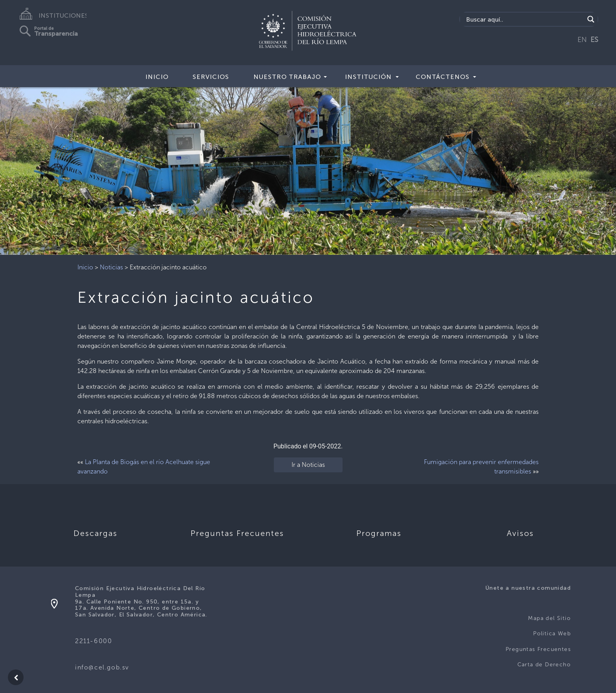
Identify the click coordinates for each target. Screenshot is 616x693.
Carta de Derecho (544, 665)
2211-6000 (93, 641)
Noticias (111, 267)
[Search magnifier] (591, 19)
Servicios (211, 77)
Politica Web (552, 634)
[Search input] (524, 19)
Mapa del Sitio (549, 618)
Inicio (157, 77)
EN (582, 40)
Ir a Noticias (308, 465)
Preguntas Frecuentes (538, 649)
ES (594, 40)
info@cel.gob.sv (102, 667)
